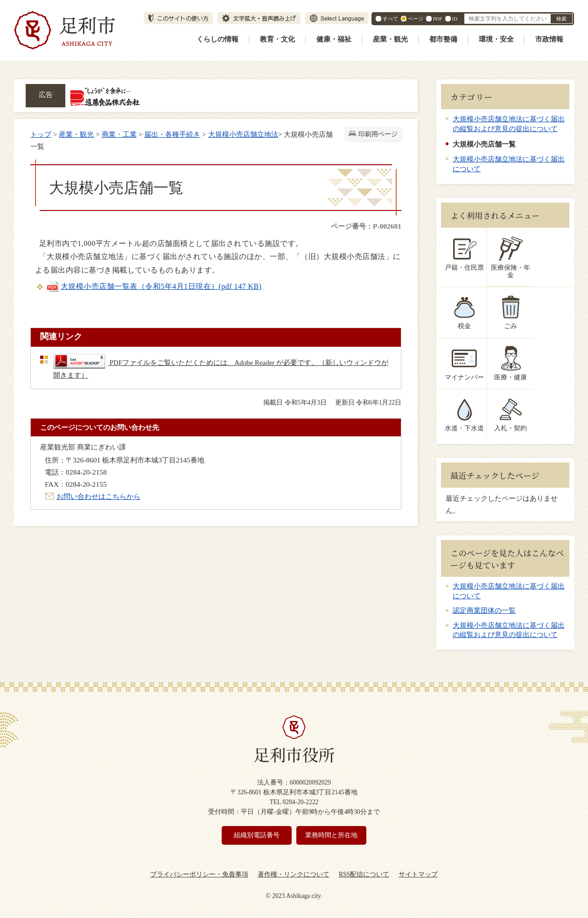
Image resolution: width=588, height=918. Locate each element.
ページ (416, 19)
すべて (390, 19)
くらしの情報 (217, 39)
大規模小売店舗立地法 (243, 134)
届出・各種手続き (172, 134)
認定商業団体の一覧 (484, 603)
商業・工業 (119, 134)
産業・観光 (390, 39)
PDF (438, 19)
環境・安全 (496, 39)
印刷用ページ (378, 134)
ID (455, 19)
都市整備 (443, 39)
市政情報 (549, 39)
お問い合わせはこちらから (98, 496)
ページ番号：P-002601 (366, 226)
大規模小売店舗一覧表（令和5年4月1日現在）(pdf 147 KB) (154, 286)
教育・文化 (277, 39)
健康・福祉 (334, 39)
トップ (41, 134)
